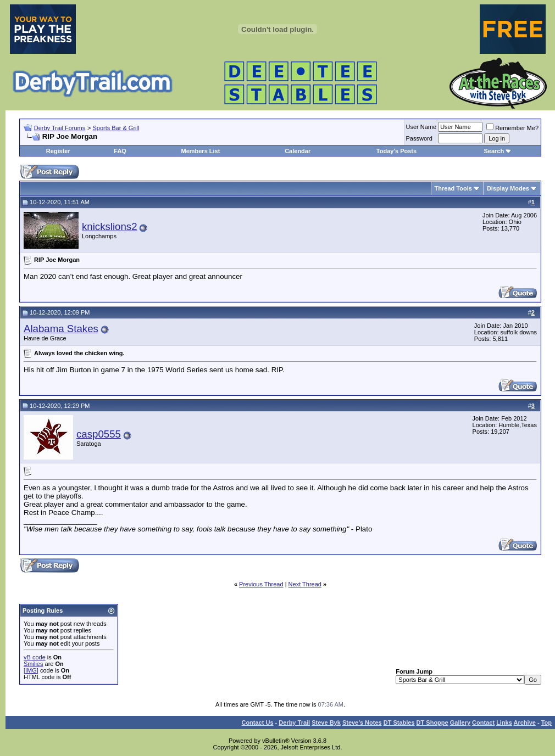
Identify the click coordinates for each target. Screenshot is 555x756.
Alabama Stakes (61, 329)
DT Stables (399, 723)
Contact (483, 723)
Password (419, 138)
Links (504, 723)
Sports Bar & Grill (116, 128)
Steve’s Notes (362, 723)
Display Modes (508, 188)
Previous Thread (261, 584)
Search (494, 151)
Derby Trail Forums (60, 128)
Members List (200, 151)
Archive (525, 723)
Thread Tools (453, 188)
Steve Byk (326, 723)
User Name (421, 127)
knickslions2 (110, 226)
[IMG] (31, 670)
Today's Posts (396, 151)
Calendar (298, 151)
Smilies (33, 664)
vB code (35, 657)
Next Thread (305, 584)
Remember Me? (512, 128)
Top (546, 723)
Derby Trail (294, 723)
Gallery (460, 723)
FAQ (120, 151)
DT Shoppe (432, 723)
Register (58, 151)
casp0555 (99, 434)
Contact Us (257, 723)
